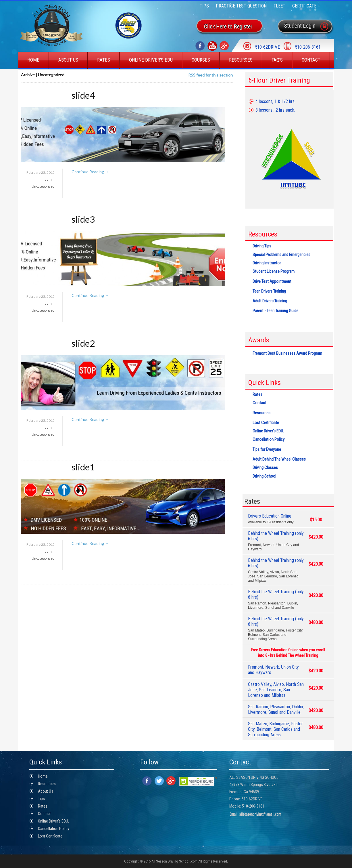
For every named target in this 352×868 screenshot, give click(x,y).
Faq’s (277, 60)
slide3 (83, 219)
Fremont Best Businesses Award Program (287, 353)
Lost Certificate (266, 423)
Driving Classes (265, 468)
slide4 (83, 95)
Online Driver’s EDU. (268, 431)
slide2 (83, 343)
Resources (241, 60)
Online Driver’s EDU (151, 60)
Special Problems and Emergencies (281, 255)
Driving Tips (262, 246)
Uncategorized (43, 186)
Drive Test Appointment (272, 281)
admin (50, 179)
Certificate (304, 6)
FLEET (279, 6)
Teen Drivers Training (269, 291)
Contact (311, 60)
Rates (104, 60)
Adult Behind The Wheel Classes (279, 459)
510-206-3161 (253, 806)
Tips (204, 6)
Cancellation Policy (269, 439)
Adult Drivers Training (270, 301)
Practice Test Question (241, 6)
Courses (201, 60)
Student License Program (274, 271)
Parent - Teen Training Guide (275, 311)
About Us (68, 60)
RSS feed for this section (210, 75)
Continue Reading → (90, 172)
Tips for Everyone (267, 449)
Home (33, 60)
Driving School (264, 476)
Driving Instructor (267, 263)
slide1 (83, 467)
